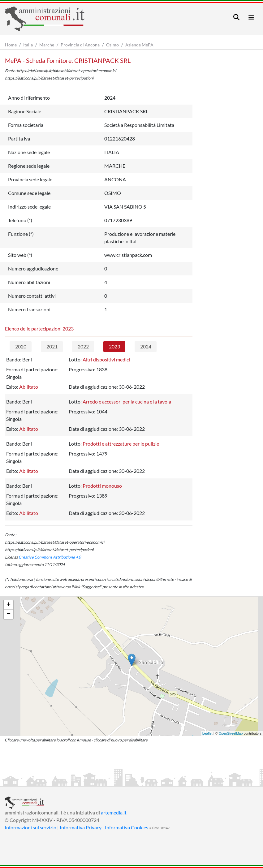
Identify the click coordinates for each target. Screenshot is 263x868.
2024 (146, 346)
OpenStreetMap (231, 733)
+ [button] (9, 605)
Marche (47, 45)
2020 (21, 346)
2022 (83, 346)
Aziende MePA (139, 45)
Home (11, 45)
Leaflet (207, 733)
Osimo (112, 45)
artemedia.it (114, 812)
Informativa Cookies (127, 827)
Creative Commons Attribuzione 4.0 (50, 557)
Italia (28, 45)
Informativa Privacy (81, 827)
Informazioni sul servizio (30, 827)
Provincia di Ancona (80, 45)
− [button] (9, 614)
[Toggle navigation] (236, 17)
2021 (52, 346)
